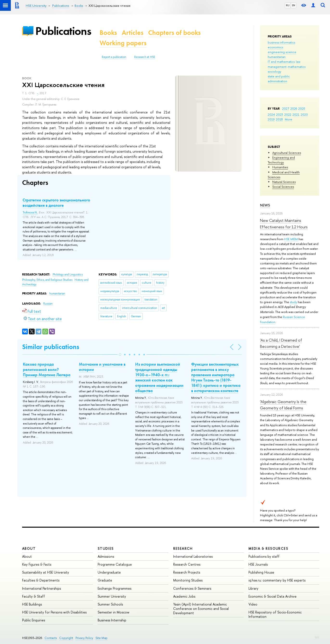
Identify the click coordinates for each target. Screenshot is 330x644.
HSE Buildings (32, 604)
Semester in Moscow (114, 612)
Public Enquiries (34, 620)
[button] (120, 355)
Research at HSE (145, 57)
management (277, 67)
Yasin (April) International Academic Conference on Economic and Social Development (201, 609)
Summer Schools (110, 604)
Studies (106, 548)
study (293, 302)
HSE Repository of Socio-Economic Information (275, 614)
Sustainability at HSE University (46, 572)
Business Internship (112, 620)
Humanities (280, 167)
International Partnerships (41, 588)
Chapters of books (174, 33)
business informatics (281, 42)
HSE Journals (258, 564)
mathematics (297, 67)
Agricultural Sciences (287, 153)
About (29, 548)
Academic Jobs (184, 596)
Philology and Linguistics (68, 275)
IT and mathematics (281, 62)
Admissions (106, 556)
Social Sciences (283, 187)
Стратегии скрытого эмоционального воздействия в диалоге (56, 203)
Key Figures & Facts (37, 564)
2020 (304, 114)
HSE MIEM (291, 239)
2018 (279, 119)
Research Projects (187, 572)
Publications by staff (264, 556)
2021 (296, 114)
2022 (288, 114)
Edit (317, 637)
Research (183, 548)
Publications (63, 31)
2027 (286, 108)
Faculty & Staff (34, 596)
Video (253, 604)
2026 (294, 108)
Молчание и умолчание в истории (102, 367)
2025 (302, 108)
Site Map (102, 638)
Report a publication (114, 57)
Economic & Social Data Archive (273, 596)
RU (288, 5)
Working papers (123, 43)
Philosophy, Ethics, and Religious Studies (48, 280)
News (265, 205)
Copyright (66, 638)
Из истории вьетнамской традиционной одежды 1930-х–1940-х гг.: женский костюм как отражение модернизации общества (159, 377)
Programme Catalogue (115, 564)
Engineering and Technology (281, 160)
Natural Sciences (284, 182)
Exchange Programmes (114, 588)
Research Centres (187, 564)
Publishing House (261, 572)
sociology (274, 71)
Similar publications (51, 347)
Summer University (112, 596)
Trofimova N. (30, 213)
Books (108, 33)
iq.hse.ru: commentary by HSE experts (277, 580)
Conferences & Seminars (192, 588)
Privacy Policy (84, 638)
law (298, 62)
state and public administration (279, 79)
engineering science (282, 52)
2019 (271, 119)
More (289, 119)
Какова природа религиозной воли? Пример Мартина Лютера (47, 369)
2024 (271, 114)
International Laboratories (193, 556)
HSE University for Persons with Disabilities (54, 612)
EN (294, 5)
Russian (48, 304)
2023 (280, 114)
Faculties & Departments (41, 580)
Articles (133, 33)
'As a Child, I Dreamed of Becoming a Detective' (281, 343)
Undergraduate (109, 572)
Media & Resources (268, 548)
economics (275, 47)
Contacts (51, 638)
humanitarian (277, 57)
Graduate (105, 580)
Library (253, 588)
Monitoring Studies (188, 580)
